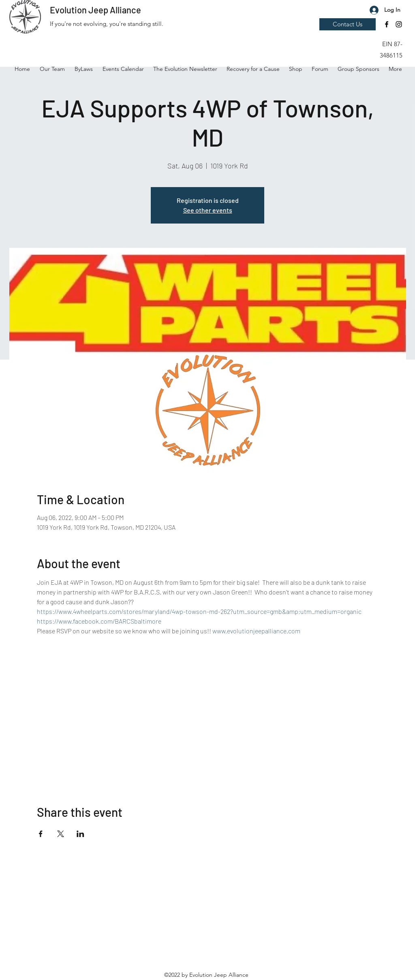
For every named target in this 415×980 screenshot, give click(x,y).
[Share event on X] (61, 834)
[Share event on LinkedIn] (80, 834)
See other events (208, 210)
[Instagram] (399, 24)
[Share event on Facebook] (41, 834)
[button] (387, 22)
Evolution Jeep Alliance (95, 10)
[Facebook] (387, 24)
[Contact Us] (348, 24)
